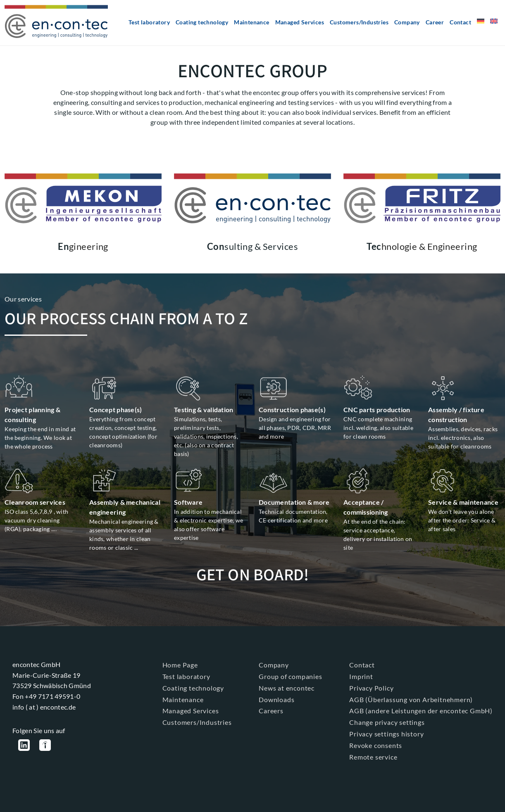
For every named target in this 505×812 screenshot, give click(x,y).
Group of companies (290, 676)
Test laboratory (149, 22)
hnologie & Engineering (422, 246)
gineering (83, 246)
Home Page (180, 664)
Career (435, 22)
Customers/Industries (359, 22)
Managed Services (300, 22)
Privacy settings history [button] (386, 733)
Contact (460, 22)
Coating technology (202, 22)
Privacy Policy (371, 687)
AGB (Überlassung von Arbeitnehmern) (411, 699)
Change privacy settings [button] (387, 722)
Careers (271, 711)
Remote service (373, 756)
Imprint (361, 676)
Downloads (276, 699)
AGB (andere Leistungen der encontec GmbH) (421, 711)
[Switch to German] (481, 24)
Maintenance (251, 22)
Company (407, 22)
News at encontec (287, 687)
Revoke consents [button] (376, 745)
